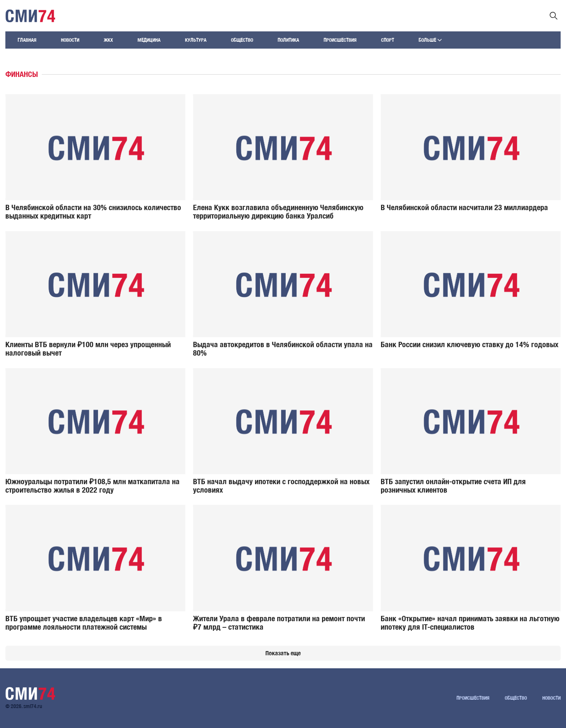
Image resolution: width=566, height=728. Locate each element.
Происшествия (340, 40)
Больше (430, 40)
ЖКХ (108, 40)
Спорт (388, 40)
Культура (196, 40)
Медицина (149, 40)
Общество (242, 40)
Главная (27, 40)
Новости (70, 40)
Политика (288, 40)
